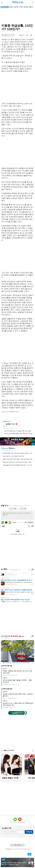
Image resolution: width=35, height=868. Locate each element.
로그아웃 (14, 522)
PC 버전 (17, 845)
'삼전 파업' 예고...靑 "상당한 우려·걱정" (13, 456)
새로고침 (15, 448)
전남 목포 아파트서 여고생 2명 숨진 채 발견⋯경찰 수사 (18, 462)
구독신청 (29, 832)
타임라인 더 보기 (17, 713)
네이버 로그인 (3, 523)
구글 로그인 (10, 523)
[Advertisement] (18, 16)
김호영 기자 (10, 424)
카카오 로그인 (6, 523)
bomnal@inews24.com (13, 412)
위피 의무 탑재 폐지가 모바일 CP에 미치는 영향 (18, 431)
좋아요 (16, 424)
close (32, 860)
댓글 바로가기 (29, 854)
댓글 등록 (30, 522)
